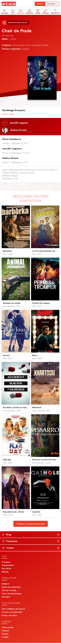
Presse (5, 635)
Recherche (55, 11)
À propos (5, 11)
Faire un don (8, 628)
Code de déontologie (11, 595)
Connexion (52, 4)
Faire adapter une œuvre (13, 610)
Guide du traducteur (11, 588)
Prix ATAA (6, 570)
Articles (46, 11)
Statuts (5, 573)
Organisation (8, 566)
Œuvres (21, 11)
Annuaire (29, 11)
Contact (5, 632)
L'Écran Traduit (9, 591)
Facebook (31, 542)
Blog (31, 536)
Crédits (5, 638)
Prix (13, 11)
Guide (38, 11)
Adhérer (40, 4)
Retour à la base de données (30, 525)
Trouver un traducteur (12, 613)
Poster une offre (9, 616)
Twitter (31, 549)
